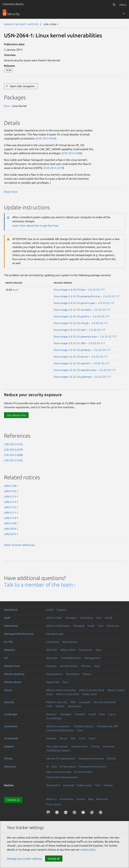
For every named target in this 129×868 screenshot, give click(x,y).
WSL (73, 738)
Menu (123, 5)
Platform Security (57, 702)
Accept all (54, 859)
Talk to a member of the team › (40, 585)
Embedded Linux (71, 658)
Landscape (11, 714)
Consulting (86, 618)
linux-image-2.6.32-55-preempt (72, 377)
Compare (80, 714)
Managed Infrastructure (93, 766)
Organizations (54, 674)
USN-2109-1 (11, 523)
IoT (6, 658)
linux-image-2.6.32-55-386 (69, 343)
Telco (98, 785)
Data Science (70, 642)
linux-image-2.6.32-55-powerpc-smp (75, 336)
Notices (60, 706)
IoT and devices (83, 772)
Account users (80, 746)
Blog (91, 799)
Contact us (13, 800)
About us (51, 799)
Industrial (69, 785)
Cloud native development (62, 777)
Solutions (10, 766)
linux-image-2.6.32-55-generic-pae (74, 303)
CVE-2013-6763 (13, 444)
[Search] (114, 5)
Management (92, 658)
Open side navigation (22, 86)
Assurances (74, 706)
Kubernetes (11, 626)
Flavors (87, 674)
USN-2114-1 (11, 502)
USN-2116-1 (11, 491)
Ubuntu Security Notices (21, 24)
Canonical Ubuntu (13, 4)
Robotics (9, 650)
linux (7, 106)
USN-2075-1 (11, 534)
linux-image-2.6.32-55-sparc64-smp (75, 370)
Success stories (69, 666)
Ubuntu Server (13, 682)
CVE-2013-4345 (46, 138)
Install (50, 610)
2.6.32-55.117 (96, 290)
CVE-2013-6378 (54, 168)
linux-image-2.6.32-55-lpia (69, 290)
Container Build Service (60, 730)
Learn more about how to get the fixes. (36, 226)
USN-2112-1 (11, 507)
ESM (73, 702)
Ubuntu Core (12, 666)
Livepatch (85, 702)
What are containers (58, 726)
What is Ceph (54, 618)
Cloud (8, 690)
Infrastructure (68, 766)
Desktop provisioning (91, 758)
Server (63, 738)
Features (51, 666)
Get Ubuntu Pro (16, 415)
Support (61, 610)
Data (54, 766)
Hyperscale (53, 682)
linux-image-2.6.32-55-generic (72, 316)
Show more (11, 192)
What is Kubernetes (58, 626)
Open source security (59, 772)
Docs (99, 618)
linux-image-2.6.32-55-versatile (72, 310)
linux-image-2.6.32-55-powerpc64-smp (77, 296)
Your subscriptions (57, 746)
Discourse (109, 746)
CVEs (49, 706)
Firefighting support (58, 750)
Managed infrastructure (19, 634)
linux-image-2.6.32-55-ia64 (70, 330)
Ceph (7, 618)
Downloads (11, 738)
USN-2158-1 (11, 486)
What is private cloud (91, 690)
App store (52, 658)
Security (9, 702)
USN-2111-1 (11, 513)
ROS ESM (52, 650)
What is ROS (68, 650)
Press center (54, 804)
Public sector (84, 785)
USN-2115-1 (11, 497)
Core (82, 738)
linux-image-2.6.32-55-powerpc (72, 350)
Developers (73, 674)
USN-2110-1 (11, 518)
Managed (71, 618)
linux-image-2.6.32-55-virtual (71, 323)
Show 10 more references (19, 545)
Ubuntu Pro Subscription (61, 758)
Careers (81, 799)
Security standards (105, 702)
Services (86, 666)
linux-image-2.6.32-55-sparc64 (72, 363)
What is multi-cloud (67, 694)
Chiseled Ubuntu (83, 726)
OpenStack (11, 610)
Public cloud (89, 694)
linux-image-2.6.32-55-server (71, 357)
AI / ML (8, 642)
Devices (112, 758)
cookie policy (88, 850)
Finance (108, 785)
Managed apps (55, 634)
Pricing (95, 746)
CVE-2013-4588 (72, 153)
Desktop (51, 738)
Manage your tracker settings (24, 859)
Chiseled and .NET (107, 726)
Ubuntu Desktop (14, 674)
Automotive (53, 785)
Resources (113, 626)
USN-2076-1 (11, 529)
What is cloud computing (61, 690)
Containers (11, 726)
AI (47, 766)
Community (85, 650)
